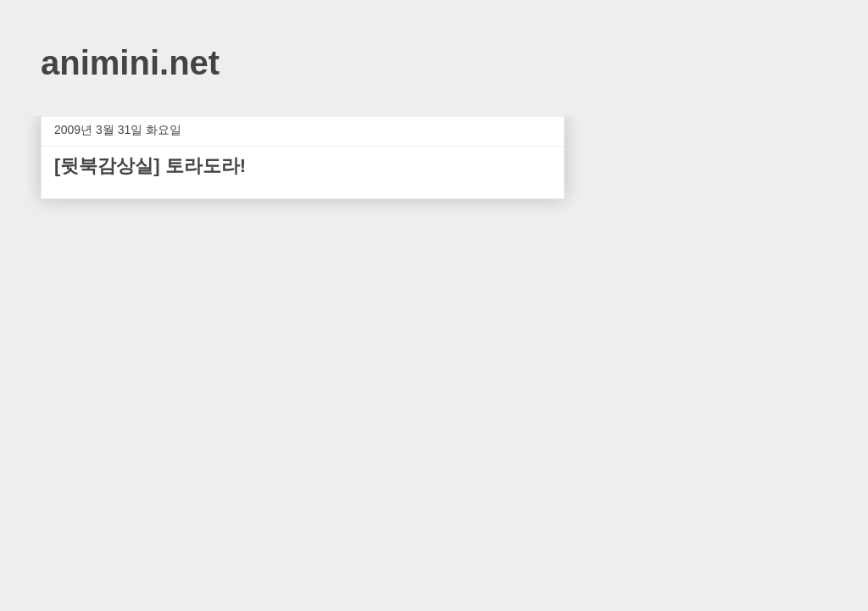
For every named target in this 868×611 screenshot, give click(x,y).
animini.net (130, 63)
